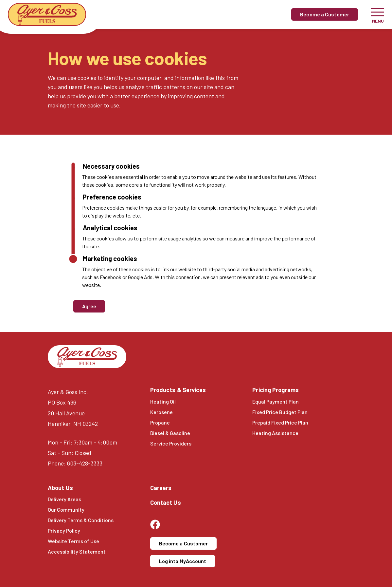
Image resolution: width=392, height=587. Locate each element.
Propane (160, 422)
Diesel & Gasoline (170, 433)
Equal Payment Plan (276, 401)
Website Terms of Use (73, 541)
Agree (89, 306)
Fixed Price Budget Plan (280, 412)
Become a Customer (325, 14)
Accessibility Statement (77, 551)
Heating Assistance (275, 433)
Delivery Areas (64, 499)
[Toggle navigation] (378, 14)
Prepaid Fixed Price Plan (280, 422)
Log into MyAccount (183, 561)
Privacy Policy (64, 530)
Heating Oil (163, 401)
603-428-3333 (85, 463)
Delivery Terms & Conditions (81, 520)
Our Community (66, 510)
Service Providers (171, 443)
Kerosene (161, 412)
